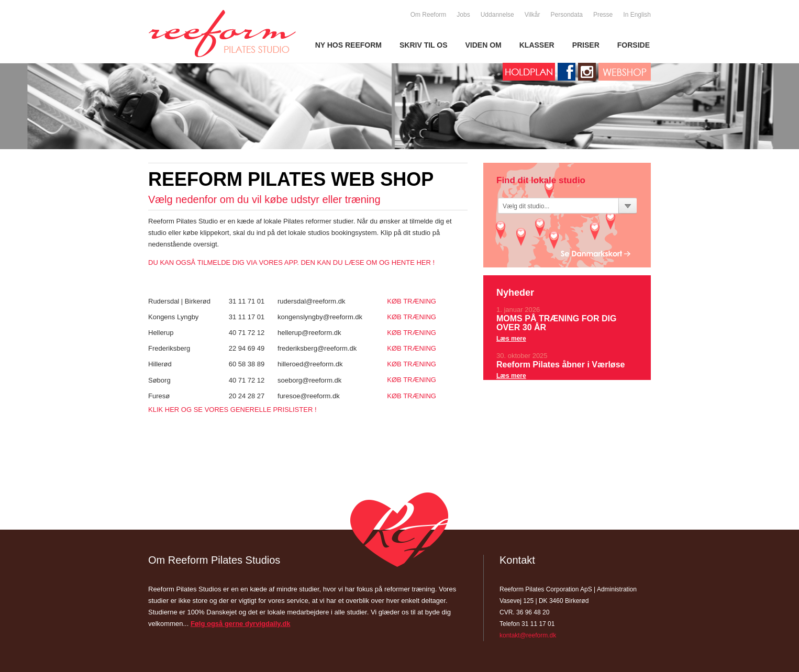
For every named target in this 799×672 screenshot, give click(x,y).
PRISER (586, 45)
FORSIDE (634, 45)
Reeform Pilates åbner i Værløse (561, 365)
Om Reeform (429, 15)
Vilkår (532, 15)
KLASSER (537, 45)
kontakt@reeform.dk (528, 635)
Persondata (567, 15)
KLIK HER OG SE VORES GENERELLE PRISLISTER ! (232, 410)
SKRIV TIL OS (424, 45)
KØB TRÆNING (412, 301)
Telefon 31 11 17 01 (527, 624)
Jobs (463, 15)
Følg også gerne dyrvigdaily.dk (240, 624)
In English (637, 15)
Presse (603, 15)
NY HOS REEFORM (348, 45)
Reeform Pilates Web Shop (291, 179)
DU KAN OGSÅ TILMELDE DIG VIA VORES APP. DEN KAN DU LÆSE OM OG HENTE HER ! (291, 262)
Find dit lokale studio (541, 180)
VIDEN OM (484, 45)
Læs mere (511, 339)
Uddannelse (497, 15)
